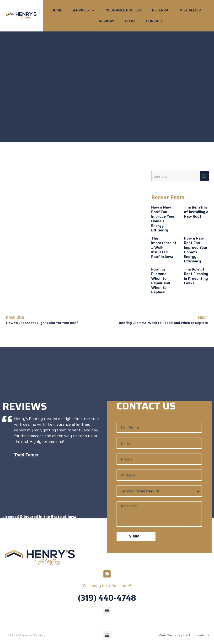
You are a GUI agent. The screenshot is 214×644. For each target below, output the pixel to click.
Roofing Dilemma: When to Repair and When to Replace (161, 281)
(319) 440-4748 (107, 598)
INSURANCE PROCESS (124, 10)
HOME (57, 10)
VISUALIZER (190, 10)
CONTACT (155, 21)
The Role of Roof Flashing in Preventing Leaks (196, 276)
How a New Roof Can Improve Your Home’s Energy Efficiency (163, 219)
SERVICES (83, 10)
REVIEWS (107, 21)
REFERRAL (161, 10)
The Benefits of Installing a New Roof (196, 212)
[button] (107, 611)
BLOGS (131, 21)
